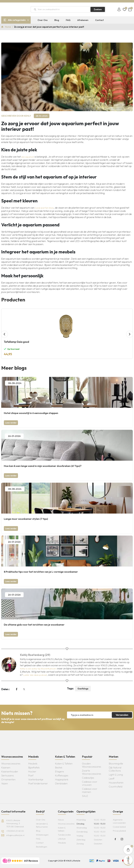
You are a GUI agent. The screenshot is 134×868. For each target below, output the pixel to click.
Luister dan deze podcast (35, 675)
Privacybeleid (119, 831)
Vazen (5, 783)
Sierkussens (7, 775)
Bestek (59, 767)
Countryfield (116, 787)
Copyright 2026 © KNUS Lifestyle (64, 861)
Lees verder (11, 423)
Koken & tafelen (62, 829)
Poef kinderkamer (38, 783)
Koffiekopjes (62, 775)
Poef (31, 775)
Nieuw (61, 820)
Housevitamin (116, 783)
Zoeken (98, 9)
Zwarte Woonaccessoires (92, 772)
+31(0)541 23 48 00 (15, 831)
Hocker (32, 771)
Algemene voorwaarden (119, 821)
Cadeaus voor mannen (90, 790)
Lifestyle (62, 839)
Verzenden (122, 715)
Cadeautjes (88, 778)
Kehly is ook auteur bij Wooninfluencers (38, 669)
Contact (100, 20)
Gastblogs (83, 689)
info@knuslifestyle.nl (15, 835)
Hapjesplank (62, 779)
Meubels (33, 764)
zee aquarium (28, 157)
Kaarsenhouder (10, 771)
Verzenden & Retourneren (42, 825)
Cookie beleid (119, 827)
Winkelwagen (42, 835)
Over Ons (43, 20)
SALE (85, 796)
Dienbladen (61, 783)
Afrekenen (83, 20)
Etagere (59, 771)
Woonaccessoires (11, 764)
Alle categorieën (17, 20)
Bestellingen (42, 847)
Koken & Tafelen (64, 764)
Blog (57, 20)
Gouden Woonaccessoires (92, 765)
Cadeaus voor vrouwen (90, 783)
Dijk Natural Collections (115, 769)
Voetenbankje (36, 779)
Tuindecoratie (64, 835)
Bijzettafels (34, 767)
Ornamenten (8, 779)
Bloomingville (116, 764)
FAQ (68, 20)
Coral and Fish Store (44, 208)
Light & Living (116, 775)
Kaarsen (6, 767)
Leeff (112, 779)
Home (8, 27)
